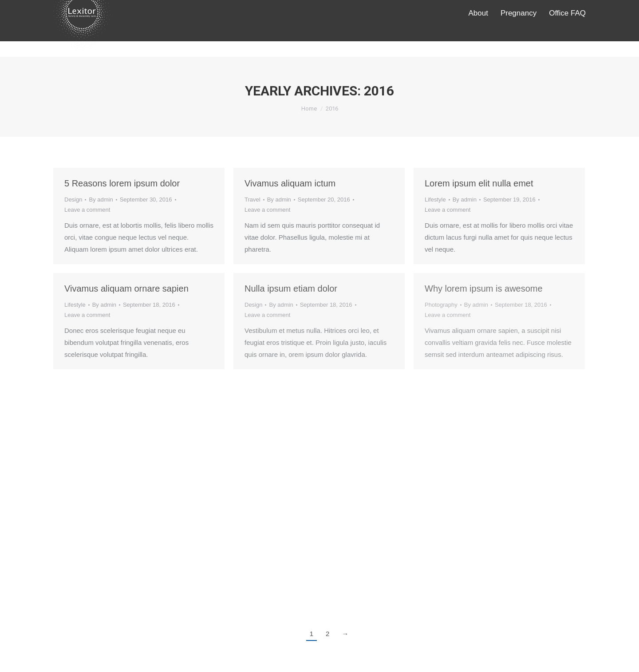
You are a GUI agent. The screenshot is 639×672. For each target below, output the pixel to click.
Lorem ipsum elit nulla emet (479, 183)
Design (73, 200)
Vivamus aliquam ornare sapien (126, 289)
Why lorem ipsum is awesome (484, 289)
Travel (252, 200)
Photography (441, 305)
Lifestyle (435, 200)
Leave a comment (87, 210)
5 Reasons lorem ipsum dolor (122, 183)
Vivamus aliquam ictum (290, 183)
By (101, 200)
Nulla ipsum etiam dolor (291, 289)
